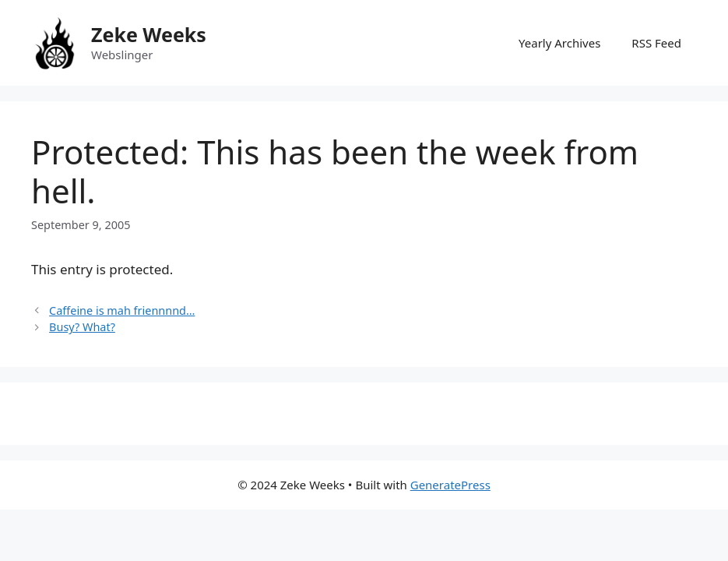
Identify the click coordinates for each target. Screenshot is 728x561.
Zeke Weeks (149, 34)
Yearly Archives (559, 43)
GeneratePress (450, 485)
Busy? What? (82, 327)
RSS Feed (656, 43)
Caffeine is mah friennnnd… (122, 310)
